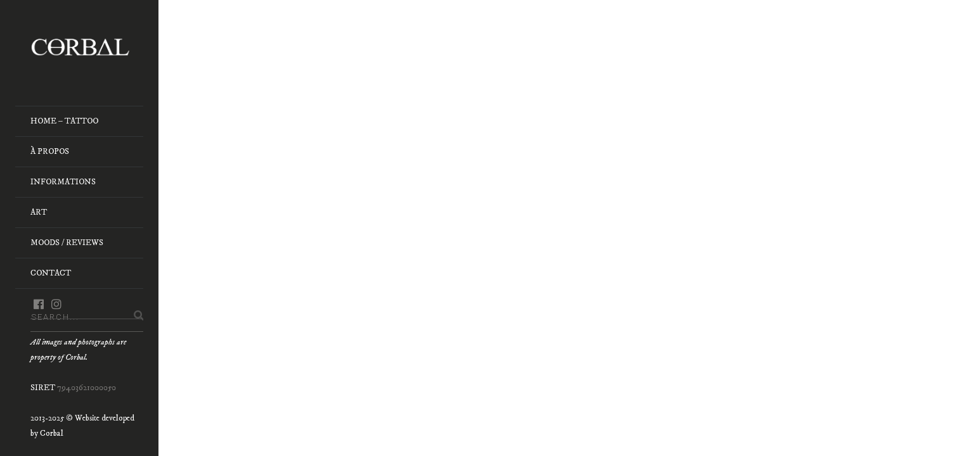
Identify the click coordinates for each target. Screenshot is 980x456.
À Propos (50, 151)
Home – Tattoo (64, 121)
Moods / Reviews (67, 243)
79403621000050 (87, 388)
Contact (51, 273)
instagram (56, 304)
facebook (38, 304)
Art (39, 212)
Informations (63, 182)
